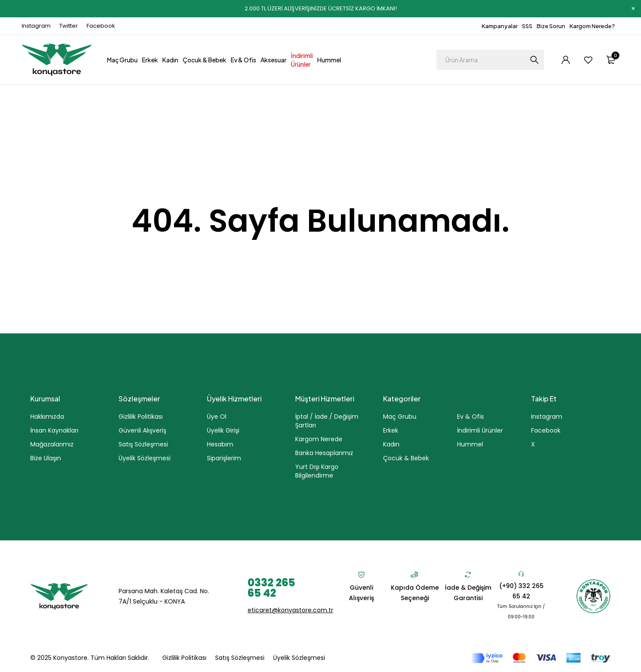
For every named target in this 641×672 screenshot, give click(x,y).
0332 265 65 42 (271, 588)
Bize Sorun (551, 26)
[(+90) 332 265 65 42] (521, 574)
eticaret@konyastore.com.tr (290, 610)
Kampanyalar (500, 26)
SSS (527, 26)
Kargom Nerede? (592, 26)
